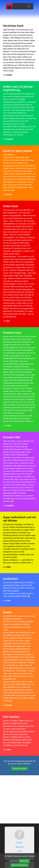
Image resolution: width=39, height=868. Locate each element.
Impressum (19, 847)
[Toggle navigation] (29, 6)
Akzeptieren (24, 861)
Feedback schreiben (19, 769)
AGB (20, 851)
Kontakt (19, 843)
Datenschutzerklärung (19, 865)
